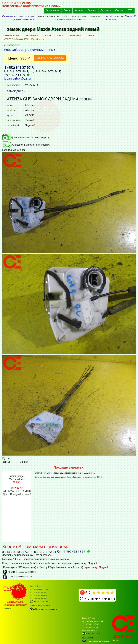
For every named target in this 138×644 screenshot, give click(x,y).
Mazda (48, 35)
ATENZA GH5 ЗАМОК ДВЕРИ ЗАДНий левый (24, 39)
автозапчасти (32, 35)
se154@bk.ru (111, 19)
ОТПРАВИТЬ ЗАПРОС (50, 58)
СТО (130, 10)
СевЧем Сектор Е (12, 35)
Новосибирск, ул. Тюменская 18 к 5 (30, 50)
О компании (53, 10)
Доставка (106, 10)
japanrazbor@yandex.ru (24, 19)
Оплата (92, 10)
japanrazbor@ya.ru (17, 78)
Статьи (119, 10)
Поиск (67, 10)
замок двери (76, 35)
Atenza (61, 35)
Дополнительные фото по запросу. (26, 137)
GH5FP (91, 35)
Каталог (79, 10)
